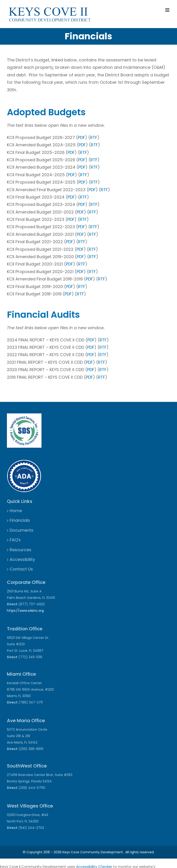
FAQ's (15, 540)
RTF (94, 137)
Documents (22, 530)
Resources (21, 550)
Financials (20, 520)
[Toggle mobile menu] (168, 10)
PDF (81, 137)
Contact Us (21, 569)
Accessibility (22, 559)
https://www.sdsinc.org (25, 611)
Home (16, 511)
